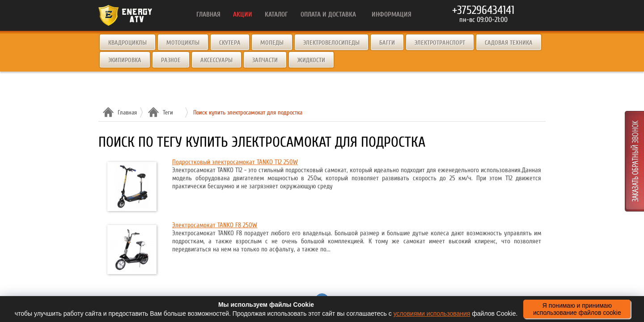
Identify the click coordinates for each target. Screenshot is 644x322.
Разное (171, 60)
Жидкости (311, 60)
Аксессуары (216, 60)
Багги (387, 43)
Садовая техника (509, 43)
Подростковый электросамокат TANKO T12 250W (235, 162)
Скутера (230, 43)
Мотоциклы (183, 43)
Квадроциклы (127, 43)
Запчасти (265, 60)
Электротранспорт (440, 43)
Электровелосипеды (331, 43)
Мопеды (272, 43)
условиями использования (432, 314)
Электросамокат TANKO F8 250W (215, 225)
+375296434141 (483, 10)
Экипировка (125, 60)
